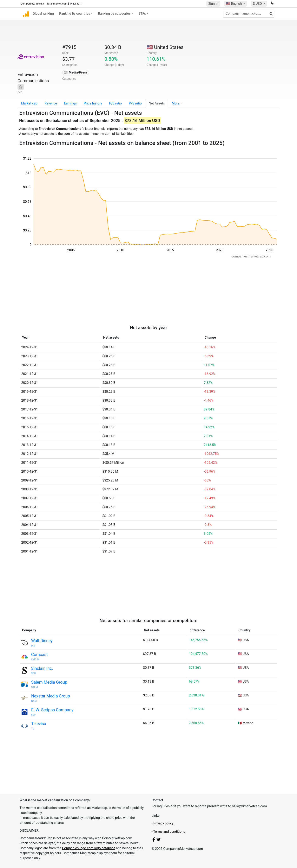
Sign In (213, 4)
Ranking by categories (114, 14)
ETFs (142, 14)
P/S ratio (135, 103)
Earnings (70, 103)
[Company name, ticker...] (249, 14)
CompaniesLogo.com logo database (89, 848)
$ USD (258, 4)
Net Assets (157, 103)
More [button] (176, 103)
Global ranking (43, 14)
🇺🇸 (234, 4)
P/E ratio (115, 103)
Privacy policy (163, 823)
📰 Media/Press (76, 72)
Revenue (51, 103)
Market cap (29, 103)
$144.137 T (75, 4)
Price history (93, 103)
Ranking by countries (75, 14)
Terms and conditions (169, 832)
